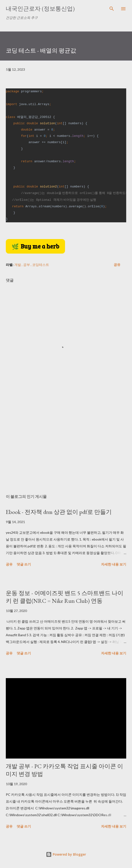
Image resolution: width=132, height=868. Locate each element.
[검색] (112, 9)
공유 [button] (117, 265)
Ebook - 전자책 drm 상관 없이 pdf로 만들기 (59, 512)
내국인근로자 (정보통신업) (40, 9)
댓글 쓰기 (24, 564)
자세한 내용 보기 (114, 564)
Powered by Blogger (66, 854)
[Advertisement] (66, 445)
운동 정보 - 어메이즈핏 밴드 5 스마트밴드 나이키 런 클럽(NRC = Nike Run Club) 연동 (65, 597)
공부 (27, 265)
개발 (18, 265)
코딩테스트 (41, 265)
